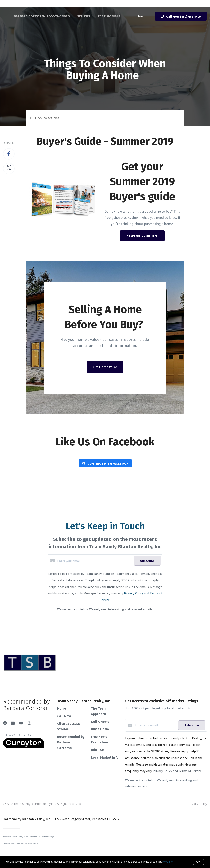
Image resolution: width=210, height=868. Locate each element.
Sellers (84, 16)
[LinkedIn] (13, 723)
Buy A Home (100, 729)
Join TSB (98, 750)
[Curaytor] (24, 747)
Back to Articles (47, 118)
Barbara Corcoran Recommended (42, 16)
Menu (139, 17)
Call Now (64, 716)
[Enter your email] (94, 561)
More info (168, 862)
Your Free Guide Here (142, 236)
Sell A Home (100, 722)
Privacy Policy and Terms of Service (177, 771)
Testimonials (109, 16)
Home (62, 709)
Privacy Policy (198, 804)
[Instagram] (29, 723)
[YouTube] (21, 723)
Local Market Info (105, 757)
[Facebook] (5, 723)
